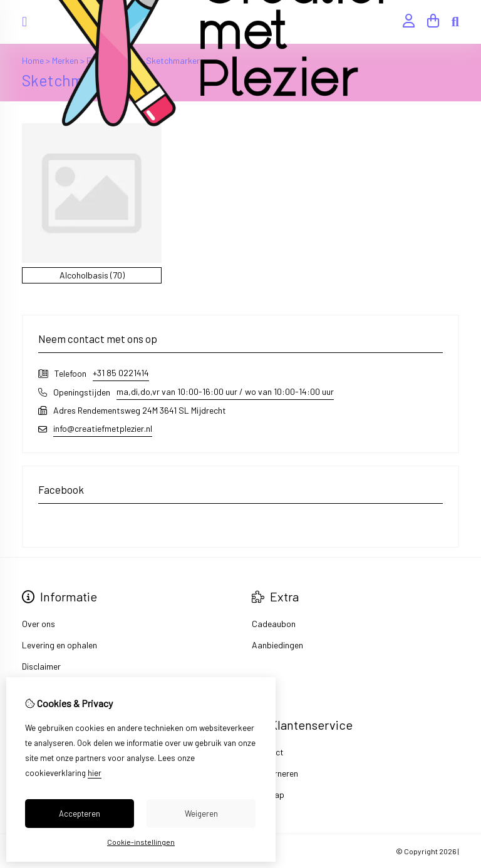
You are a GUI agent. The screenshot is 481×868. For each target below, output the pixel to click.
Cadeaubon (274, 624)
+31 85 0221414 (121, 373)
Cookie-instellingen (141, 842)
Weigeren (201, 814)
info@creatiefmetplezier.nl (103, 428)
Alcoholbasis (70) (92, 275)
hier (95, 773)
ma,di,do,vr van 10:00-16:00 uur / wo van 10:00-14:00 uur (225, 391)
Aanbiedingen (277, 645)
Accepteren (80, 814)
